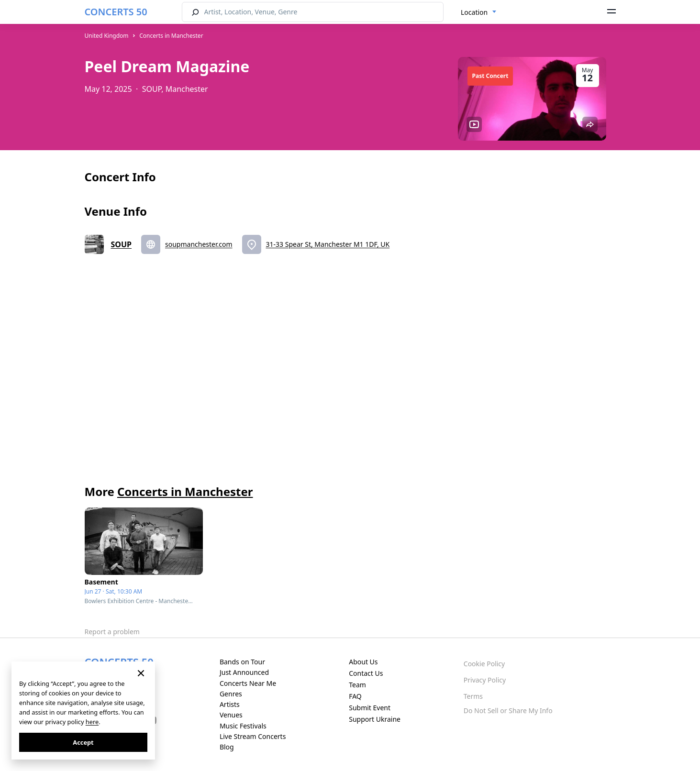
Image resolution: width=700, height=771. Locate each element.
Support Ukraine (375, 719)
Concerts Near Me (248, 683)
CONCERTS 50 (116, 12)
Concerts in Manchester (171, 36)
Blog (227, 747)
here (92, 722)
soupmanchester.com (199, 244)
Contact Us (366, 673)
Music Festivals (243, 726)
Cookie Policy (484, 664)
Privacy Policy (485, 680)
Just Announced (244, 672)
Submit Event (370, 708)
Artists (230, 704)
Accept (83, 742)
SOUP (122, 244)
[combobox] (479, 12)
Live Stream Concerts (253, 736)
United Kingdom (107, 36)
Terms (473, 696)
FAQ (355, 696)
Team (357, 685)
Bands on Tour (242, 662)
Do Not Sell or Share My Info (508, 710)
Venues (231, 715)
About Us (363, 662)
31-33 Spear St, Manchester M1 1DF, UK (328, 244)
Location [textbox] (474, 12)
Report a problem (112, 632)
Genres (231, 694)
